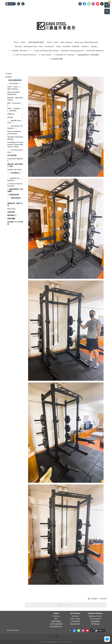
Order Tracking (75, 619)
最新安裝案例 (56, 621)
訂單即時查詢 (75, 621)
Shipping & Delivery (95, 616)
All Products (75, 613)
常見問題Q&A (95, 624)
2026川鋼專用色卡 (56, 627)
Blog (56, 619)
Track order (75, 616)
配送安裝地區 (75, 624)
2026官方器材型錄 (56, 624)
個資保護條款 (95, 621)
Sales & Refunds (95, 619)
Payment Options (95, 613)
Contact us (56, 616)
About (56, 613)
